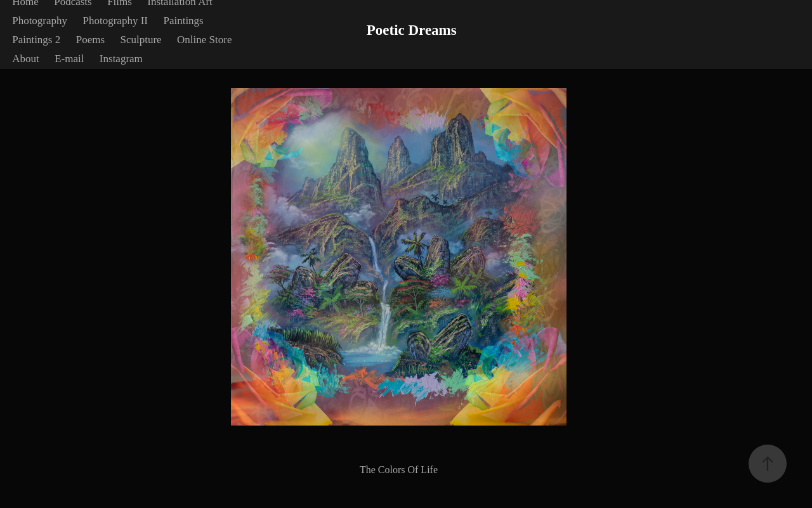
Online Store (204, 40)
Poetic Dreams (412, 30)
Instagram (121, 59)
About (26, 59)
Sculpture (141, 40)
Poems (90, 40)
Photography (40, 21)
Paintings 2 (36, 40)
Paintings (183, 21)
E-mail (69, 59)
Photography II (115, 21)
